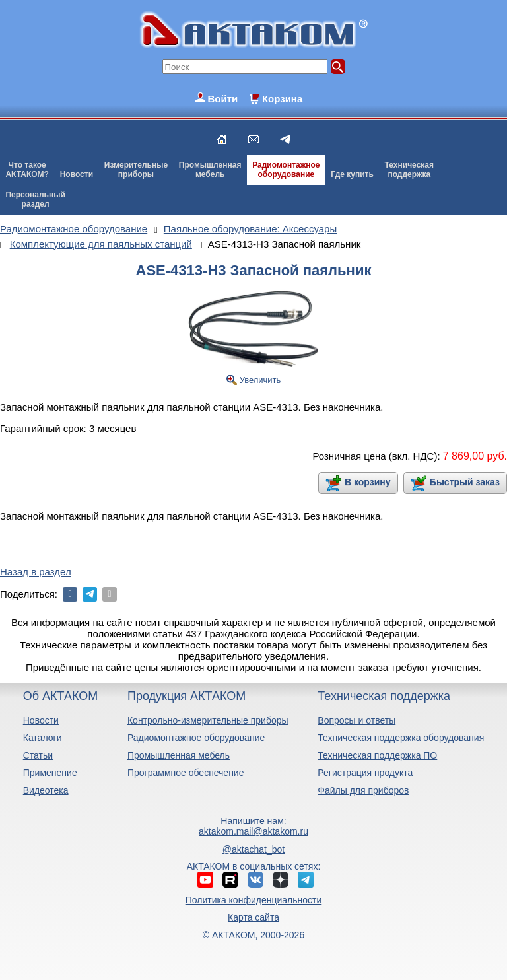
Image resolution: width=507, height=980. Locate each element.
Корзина (282, 99)
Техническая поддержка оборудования (401, 738)
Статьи (38, 755)
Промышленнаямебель (210, 170)
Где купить (352, 174)
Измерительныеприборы (136, 170)
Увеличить (260, 380)
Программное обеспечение (186, 773)
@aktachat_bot (253, 849)
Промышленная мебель (179, 755)
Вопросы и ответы (356, 720)
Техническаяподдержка (409, 170)
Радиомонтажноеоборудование (286, 170)
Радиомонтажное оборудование (196, 738)
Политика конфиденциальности (254, 900)
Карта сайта (253, 917)
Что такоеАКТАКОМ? (27, 170)
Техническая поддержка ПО (377, 755)
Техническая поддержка (384, 696)
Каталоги (43, 738)
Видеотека (46, 790)
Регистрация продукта (365, 773)
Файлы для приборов (363, 790)
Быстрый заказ (465, 482)
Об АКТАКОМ (60, 696)
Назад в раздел (36, 572)
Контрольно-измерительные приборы (208, 720)
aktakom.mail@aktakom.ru (253, 831)
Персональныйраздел (35, 199)
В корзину (368, 482)
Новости (77, 174)
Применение (50, 773)
